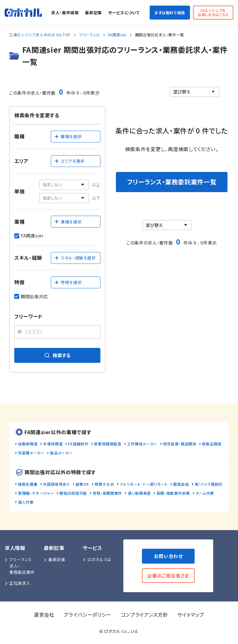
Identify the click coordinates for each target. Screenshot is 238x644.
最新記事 (93, 13)
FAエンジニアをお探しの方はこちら (213, 12)
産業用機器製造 (108, 444)
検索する (57, 355)
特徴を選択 (68, 282)
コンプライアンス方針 (144, 615)
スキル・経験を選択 (75, 258)
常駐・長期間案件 (107, 493)
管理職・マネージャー (36, 493)
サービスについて (124, 13)
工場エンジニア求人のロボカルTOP (40, 35)
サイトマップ (191, 615)
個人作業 (26, 502)
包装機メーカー (31, 453)
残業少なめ (104, 484)
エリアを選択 (69, 161)
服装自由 (181, 484)
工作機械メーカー (142, 444)
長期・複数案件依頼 (173, 493)
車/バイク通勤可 (209, 484)
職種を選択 (68, 136)
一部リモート (157, 484)
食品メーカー (61, 453)
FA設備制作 (78, 444)
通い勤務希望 (139, 493)
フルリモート (130, 484)
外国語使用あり (56, 484)
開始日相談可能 (73, 493)
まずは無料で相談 (170, 13)
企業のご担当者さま (168, 576)
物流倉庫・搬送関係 (180, 444)
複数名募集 (28, 484)
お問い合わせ (168, 556)
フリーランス (89, 35)
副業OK (82, 484)
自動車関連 (28, 444)
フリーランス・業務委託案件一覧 (172, 182)
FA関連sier (117, 35)
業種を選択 (68, 222)
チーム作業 (205, 493)
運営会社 (44, 615)
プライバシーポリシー (87, 615)
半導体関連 (53, 444)
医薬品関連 (212, 444)
